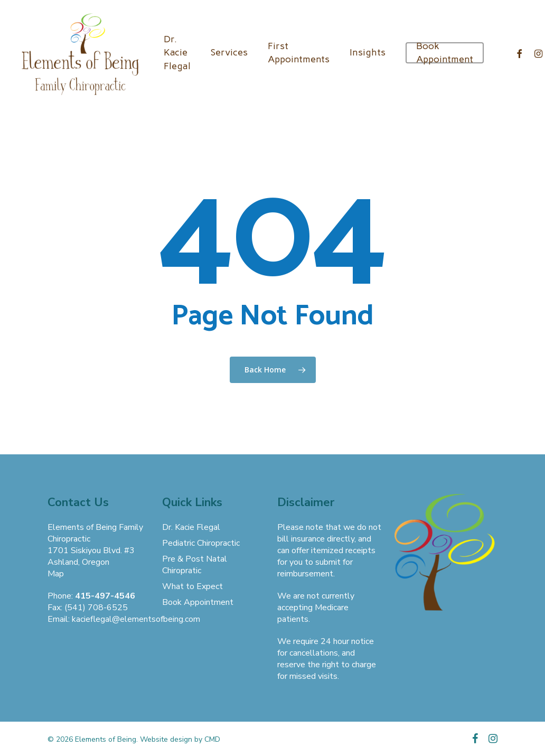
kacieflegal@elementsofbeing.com (136, 619)
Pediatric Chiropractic (201, 543)
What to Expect (192, 586)
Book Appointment (198, 602)
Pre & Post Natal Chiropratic (195, 565)
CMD (212, 739)
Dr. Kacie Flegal (191, 527)
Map (56, 574)
